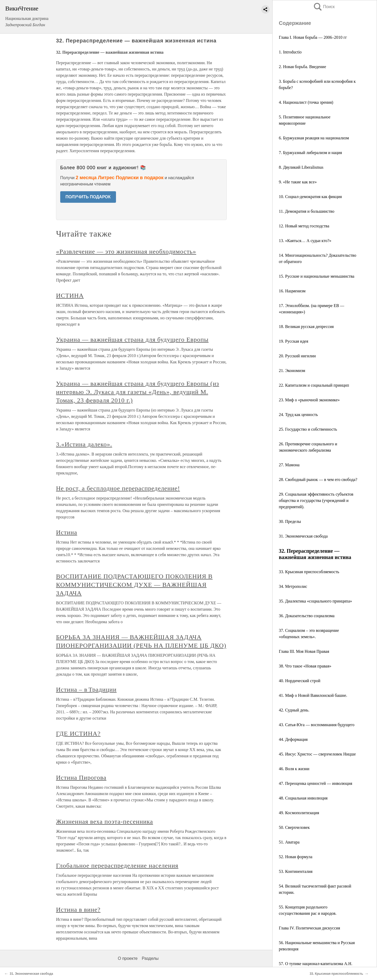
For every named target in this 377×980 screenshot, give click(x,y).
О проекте (128, 958)
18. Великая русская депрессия (306, 327)
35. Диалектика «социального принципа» (315, 601)
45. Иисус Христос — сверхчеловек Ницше (317, 754)
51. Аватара (289, 842)
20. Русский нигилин (297, 356)
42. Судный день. (294, 710)
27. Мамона (289, 465)
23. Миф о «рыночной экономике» (309, 400)
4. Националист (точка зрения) (306, 102)
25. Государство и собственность (308, 429)
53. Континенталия (296, 871)
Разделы (150, 958)
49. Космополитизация (299, 813)
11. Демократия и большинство (307, 211)
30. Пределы (290, 521)
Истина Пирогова (81, 778)
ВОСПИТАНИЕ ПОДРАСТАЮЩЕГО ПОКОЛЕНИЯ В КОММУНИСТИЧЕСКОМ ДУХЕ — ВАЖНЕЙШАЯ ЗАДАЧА (134, 585)
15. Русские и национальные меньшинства (317, 276)
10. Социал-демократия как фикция (310, 197)
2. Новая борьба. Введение (303, 67)
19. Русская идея (293, 341)
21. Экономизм (292, 371)
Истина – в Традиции (86, 689)
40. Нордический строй (300, 681)
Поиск (324, 7)
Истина (67, 532)
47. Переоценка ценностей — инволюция (315, 783)
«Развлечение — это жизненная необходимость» (126, 251)
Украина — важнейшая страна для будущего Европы (132, 340)
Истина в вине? (78, 910)
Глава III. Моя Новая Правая (304, 651)
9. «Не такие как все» (298, 182)
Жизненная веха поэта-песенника (104, 822)
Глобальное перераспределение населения (117, 866)
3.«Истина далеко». (84, 444)
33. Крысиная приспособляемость (309, 572)
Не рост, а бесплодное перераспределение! (118, 488)
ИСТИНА (70, 295)
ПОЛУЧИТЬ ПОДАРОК (88, 197)
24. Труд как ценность (298, 415)
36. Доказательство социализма (307, 616)
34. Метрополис (293, 586)
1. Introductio (290, 52)
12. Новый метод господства (304, 226)
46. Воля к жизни (294, 769)
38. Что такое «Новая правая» (305, 666)
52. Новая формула (296, 857)
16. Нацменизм (292, 291)
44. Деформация (293, 739)
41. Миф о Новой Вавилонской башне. (313, 695)
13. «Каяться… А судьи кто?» (305, 241)
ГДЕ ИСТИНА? (78, 733)
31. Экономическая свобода (303, 536)
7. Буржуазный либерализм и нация (310, 153)
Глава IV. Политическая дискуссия (309, 928)
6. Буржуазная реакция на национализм (314, 138)
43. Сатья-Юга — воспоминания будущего (317, 725)
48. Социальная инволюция (303, 798)
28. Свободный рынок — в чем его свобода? (318, 480)
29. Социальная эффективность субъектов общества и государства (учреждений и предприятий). (316, 500)
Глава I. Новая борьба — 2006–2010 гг (313, 37)
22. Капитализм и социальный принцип (314, 385)
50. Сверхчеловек (294, 827)
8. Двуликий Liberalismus (301, 167)
